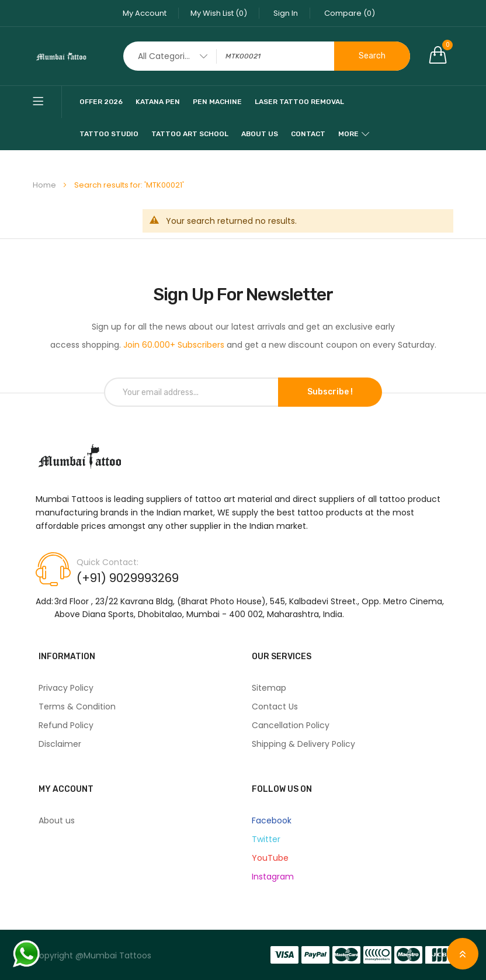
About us (57, 820)
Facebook (272, 820)
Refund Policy (66, 725)
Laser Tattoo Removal (299, 102)
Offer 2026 (101, 102)
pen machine (217, 102)
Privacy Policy (66, 688)
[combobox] (267, 56)
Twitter (266, 839)
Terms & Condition (77, 707)
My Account (145, 13)
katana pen (158, 102)
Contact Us (275, 707)
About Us (260, 134)
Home (45, 185)
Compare (350, 13)
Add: (44, 601)
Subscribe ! (330, 392)
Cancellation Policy (291, 725)
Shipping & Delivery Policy (303, 744)
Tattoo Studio (109, 134)
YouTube (270, 858)
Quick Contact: (107, 562)
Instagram (273, 877)
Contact (308, 134)
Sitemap (269, 688)
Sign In (286, 13)
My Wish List (219, 13)
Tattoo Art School (190, 134)
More (348, 134)
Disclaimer (60, 744)
